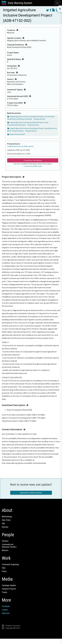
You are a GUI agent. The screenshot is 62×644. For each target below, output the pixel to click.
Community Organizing (10, 564)
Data (4, 568)
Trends (4, 592)
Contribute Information (33, 160)
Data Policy (6, 520)
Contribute (6, 606)
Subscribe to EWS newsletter (31, 493)
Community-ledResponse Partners (9, 546)
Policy (4, 571)
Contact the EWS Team (33, 166)
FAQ (3, 523)
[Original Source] (39, 119)
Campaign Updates (9, 585)
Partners (5, 541)
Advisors (5, 550)
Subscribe (6, 613)
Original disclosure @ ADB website (20, 146)
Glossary (5, 527)
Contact (5, 610)
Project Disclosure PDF (16, 134)
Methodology (7, 517)
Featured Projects (9, 589)
